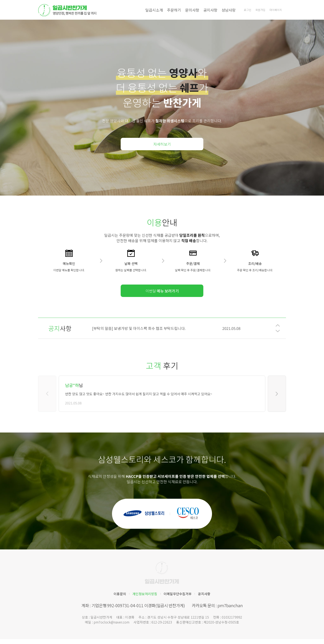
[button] (278, 325)
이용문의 (120, 594)
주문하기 (174, 10)
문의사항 (192, 10)
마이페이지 (276, 10)
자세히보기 (162, 144)
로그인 (248, 10)
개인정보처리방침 (145, 594)
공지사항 (210, 10)
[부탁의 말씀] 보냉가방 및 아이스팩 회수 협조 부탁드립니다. (139, 328)
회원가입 (260, 10)
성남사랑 (229, 10)
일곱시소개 (154, 10)
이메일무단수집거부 (178, 594)
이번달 (162, 291)
